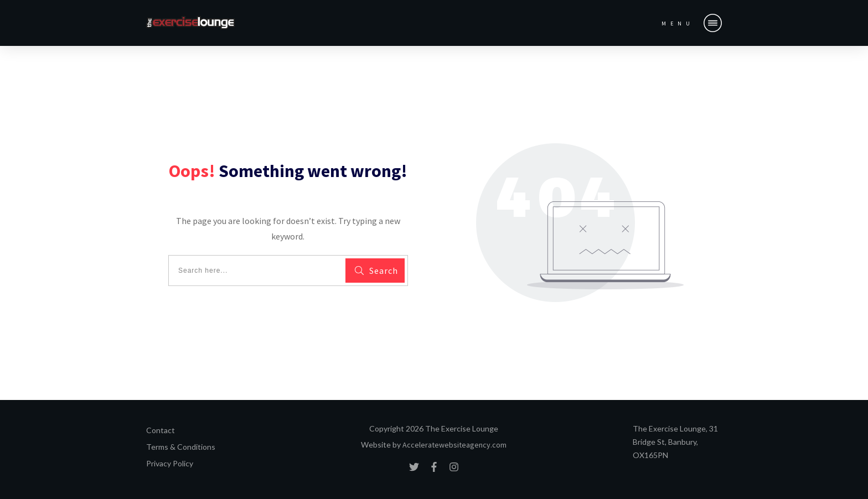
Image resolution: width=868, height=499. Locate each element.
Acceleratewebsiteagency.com (454, 445)
